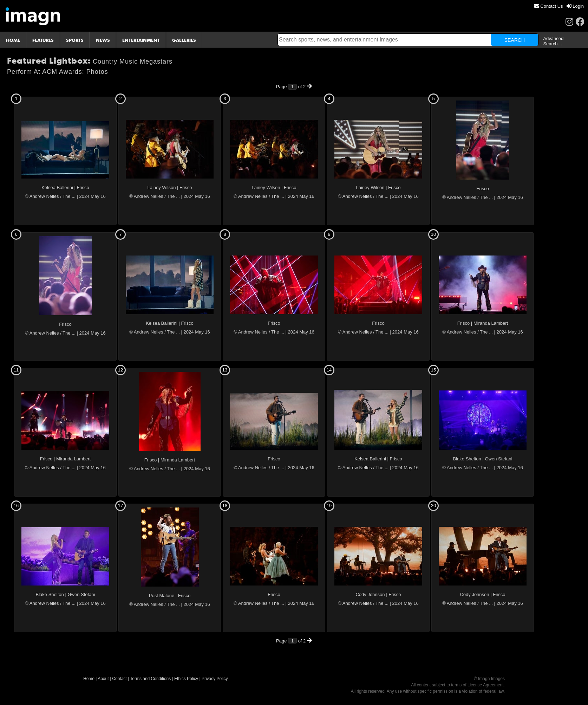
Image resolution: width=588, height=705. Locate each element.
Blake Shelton (467, 459)
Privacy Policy (215, 679)
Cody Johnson (370, 594)
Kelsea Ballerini (57, 187)
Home (89, 679)
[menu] (559, 6)
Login (575, 6)
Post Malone (162, 596)
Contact (119, 679)
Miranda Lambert (491, 323)
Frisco (83, 187)
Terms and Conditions (150, 679)
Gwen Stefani (498, 459)
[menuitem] (549, 6)
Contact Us (549, 6)
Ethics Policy (186, 679)
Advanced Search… (553, 41)
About (103, 679)
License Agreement (486, 685)
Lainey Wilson (162, 187)
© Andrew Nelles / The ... (50, 196)
